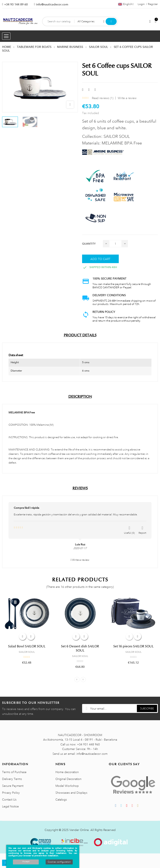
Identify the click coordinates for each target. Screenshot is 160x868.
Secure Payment (13, 786)
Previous (77, 680)
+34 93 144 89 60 (16, 4)
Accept (26, 862)
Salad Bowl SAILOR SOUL (27, 646)
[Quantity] (115, 244)
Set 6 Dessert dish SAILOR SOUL (80, 648)
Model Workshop (67, 786)
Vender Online (79, 830)
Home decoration (67, 772)
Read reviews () (103, 98)
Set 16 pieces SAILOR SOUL (133, 646)
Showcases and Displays (71, 793)
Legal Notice (10, 806)
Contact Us (9, 800)
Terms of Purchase (14, 772)
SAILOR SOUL (27, 652)
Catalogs (61, 800)
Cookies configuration (59, 862)
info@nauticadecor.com (52, 4)
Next (83, 680)
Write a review (127, 98)
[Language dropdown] (126, 4)
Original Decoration (68, 779)
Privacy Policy (11, 793)
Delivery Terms (12, 779)
